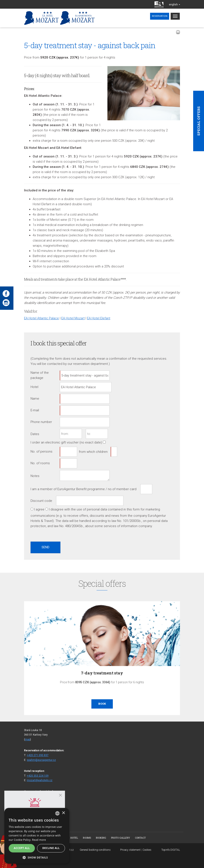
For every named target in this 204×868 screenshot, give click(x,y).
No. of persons (41, 451)
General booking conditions (95, 850)
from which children (93, 452)
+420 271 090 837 (38, 755)
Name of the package (40, 375)
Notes (35, 476)
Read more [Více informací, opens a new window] (39, 840)
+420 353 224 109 (38, 776)
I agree (39, 509)
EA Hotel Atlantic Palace (41, 318)
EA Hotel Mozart (73, 318)
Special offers (199, 121)
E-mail (35, 410)
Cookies (147, 850)
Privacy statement (130, 850)
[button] (37, 857)
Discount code (41, 501)
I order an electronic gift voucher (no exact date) (66, 442)
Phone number (41, 422)
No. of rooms (40, 463)
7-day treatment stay (102, 673)
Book (102, 704)
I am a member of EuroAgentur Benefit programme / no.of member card (83, 489)
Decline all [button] (51, 848)
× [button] (63, 813)
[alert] (37, 836)
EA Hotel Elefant (99, 318)
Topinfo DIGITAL (171, 850)
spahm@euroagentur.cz (41, 760)
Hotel (34, 387)
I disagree (56, 509)
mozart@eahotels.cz (40, 780)
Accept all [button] (22, 848)
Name (35, 399)
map (28, 739)
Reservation (160, 16)
